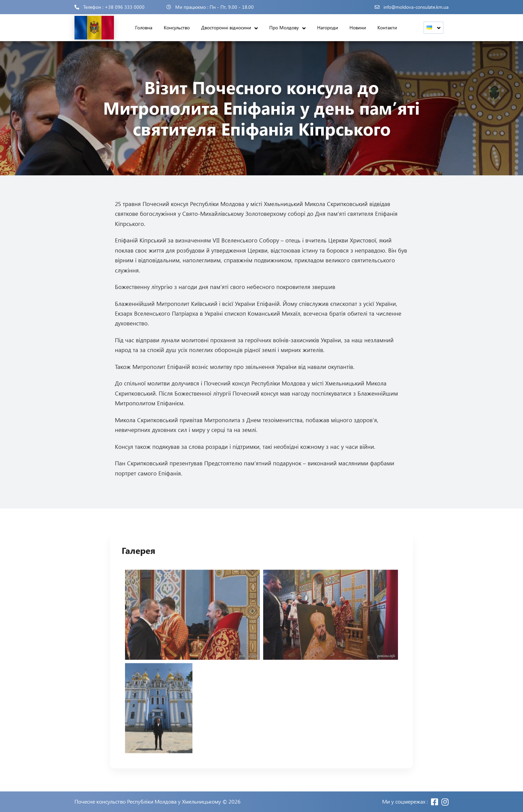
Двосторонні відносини (226, 27)
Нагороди (328, 27)
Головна (144, 27)
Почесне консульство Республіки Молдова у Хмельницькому (148, 802)
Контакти (387, 27)
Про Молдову (284, 27)
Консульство (177, 27)
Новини (358, 27)
